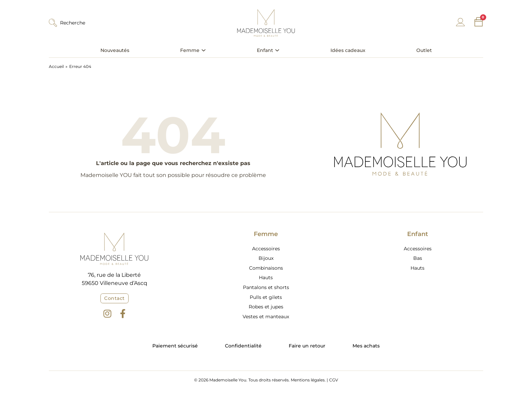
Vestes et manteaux (266, 317)
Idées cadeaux (348, 50)
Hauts (266, 277)
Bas (418, 258)
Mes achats (366, 346)
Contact (115, 298)
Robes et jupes (266, 307)
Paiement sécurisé (175, 346)
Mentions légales (308, 380)
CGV (334, 380)
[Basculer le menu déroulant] (204, 50)
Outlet (424, 50)
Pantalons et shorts (266, 287)
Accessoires (266, 249)
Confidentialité (243, 346)
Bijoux (266, 258)
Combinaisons (266, 268)
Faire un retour (307, 346)
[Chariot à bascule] (479, 22)
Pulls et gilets (266, 297)
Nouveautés (115, 50)
